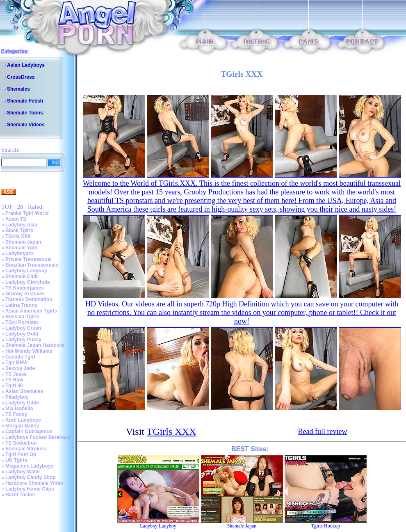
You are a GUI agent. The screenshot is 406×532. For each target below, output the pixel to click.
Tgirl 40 (14, 386)
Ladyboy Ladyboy (26, 271)
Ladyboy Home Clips (30, 489)
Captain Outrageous (29, 432)
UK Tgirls (16, 460)
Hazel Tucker (20, 495)
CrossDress (21, 77)
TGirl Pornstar (22, 322)
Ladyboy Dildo (22, 403)
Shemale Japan (23, 242)
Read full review (323, 432)
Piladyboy (17, 397)
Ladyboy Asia (21, 225)
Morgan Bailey (22, 426)
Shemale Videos (26, 125)
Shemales (18, 89)
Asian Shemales (24, 391)
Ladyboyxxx (19, 253)
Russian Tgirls (22, 317)
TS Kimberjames (25, 288)
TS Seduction (21, 443)
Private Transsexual (29, 259)
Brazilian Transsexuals (32, 265)
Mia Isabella (19, 409)
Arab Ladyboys (23, 420)
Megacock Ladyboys (29, 466)
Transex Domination (29, 299)
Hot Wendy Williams (29, 351)
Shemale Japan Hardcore (35, 345)
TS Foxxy (16, 414)
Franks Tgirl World (27, 213)
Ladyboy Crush (23, 328)
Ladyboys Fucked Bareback (38, 437)
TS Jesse (16, 374)
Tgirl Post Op (21, 454)
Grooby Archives (25, 294)
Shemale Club (22, 276)
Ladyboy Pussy (23, 340)
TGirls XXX (18, 236)
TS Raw (14, 380)
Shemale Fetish (25, 101)
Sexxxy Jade (20, 368)
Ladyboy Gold (22, 334)
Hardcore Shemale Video (34, 483)
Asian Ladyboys (26, 65)
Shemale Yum (21, 248)
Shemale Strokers (26, 449)
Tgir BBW (17, 363)
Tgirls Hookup (325, 526)
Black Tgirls (19, 231)
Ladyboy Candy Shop (31, 477)
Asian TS (16, 219)
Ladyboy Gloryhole (28, 282)
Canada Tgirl (20, 357)
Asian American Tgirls (31, 311)
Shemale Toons (25, 113)
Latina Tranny (21, 305)
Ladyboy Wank (23, 472)
